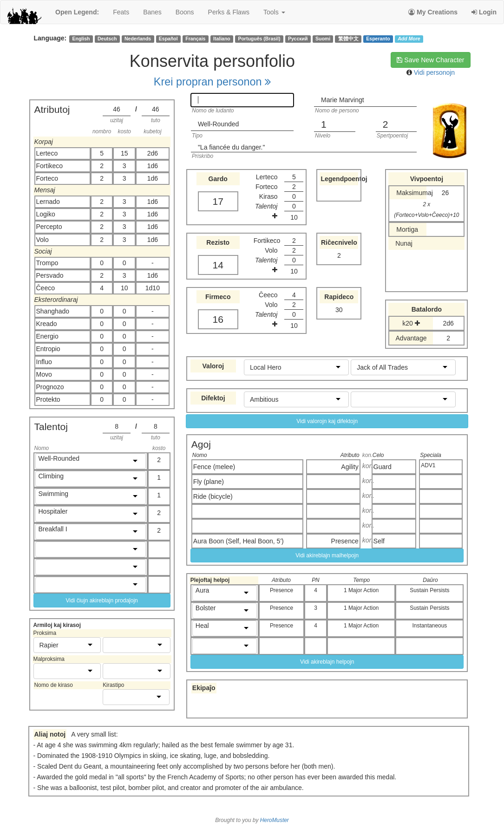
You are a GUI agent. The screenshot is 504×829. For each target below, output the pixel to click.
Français (195, 39)
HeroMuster (275, 820)
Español (168, 39)
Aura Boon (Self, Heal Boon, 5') (239, 541)
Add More (409, 39)
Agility (350, 467)
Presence (345, 541)
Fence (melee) (214, 467)
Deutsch (107, 39)
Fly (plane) (209, 482)
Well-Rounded (218, 124)
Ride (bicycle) (213, 496)
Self (379, 541)
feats (121, 12)
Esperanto (378, 39)
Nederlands (138, 39)
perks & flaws (229, 12)
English (81, 39)
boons (185, 12)
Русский (298, 39)
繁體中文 (348, 39)
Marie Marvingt (343, 100)
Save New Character (430, 60)
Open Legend (77, 12)
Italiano (222, 39)
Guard (383, 467)
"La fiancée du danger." (232, 147)
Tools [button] (274, 12)
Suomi (323, 39)
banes (152, 12)
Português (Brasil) (259, 39)
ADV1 (428, 465)
